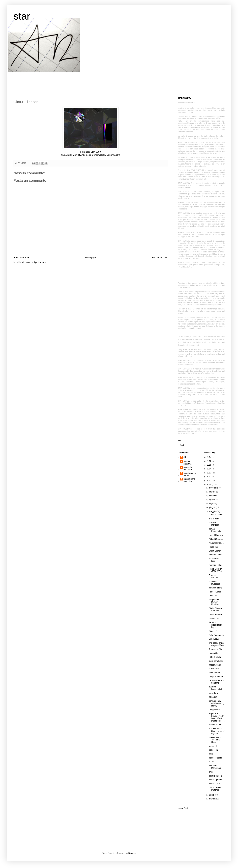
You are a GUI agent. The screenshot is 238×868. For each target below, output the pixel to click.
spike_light (213, 750)
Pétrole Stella (215, 657)
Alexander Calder (216, 543)
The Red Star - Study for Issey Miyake (217, 731)
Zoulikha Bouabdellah (216, 688)
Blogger (132, 853)
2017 (209, 457)
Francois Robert (216, 515)
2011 (209, 481)
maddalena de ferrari (190, 474)
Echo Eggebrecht (216, 635)
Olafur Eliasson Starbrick (215, 610)
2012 (209, 477)
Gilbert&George (216, 539)
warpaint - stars (216, 565)
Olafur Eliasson (215, 615)
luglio (212, 504)
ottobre (213, 492)
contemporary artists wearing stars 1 (216, 703)
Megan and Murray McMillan (214, 602)
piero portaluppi (216, 661)
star (22, 16)
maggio (213, 511)
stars (211, 754)
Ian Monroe (214, 619)
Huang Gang (214, 653)
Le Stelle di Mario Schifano (216, 682)
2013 (209, 473)
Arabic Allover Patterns (215, 789)
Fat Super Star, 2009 (91, 152)
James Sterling (215, 588)
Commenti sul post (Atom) (34, 262)
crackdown (213, 693)
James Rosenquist (215, 530)
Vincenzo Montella (214, 524)
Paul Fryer (213, 547)
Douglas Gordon (216, 677)
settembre (214, 496)
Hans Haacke (215, 592)
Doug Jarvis (214, 639)
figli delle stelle (215, 758)
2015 (209, 465)
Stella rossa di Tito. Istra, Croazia (215, 740)
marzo (212, 799)
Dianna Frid (214, 631)
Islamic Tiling (214, 784)
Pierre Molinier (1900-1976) (215, 570)
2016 (209, 461)
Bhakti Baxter (215, 551)
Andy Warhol (214, 673)
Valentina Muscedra (214, 583)
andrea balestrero (188, 463)
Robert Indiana (215, 555)
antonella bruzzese (188, 468)
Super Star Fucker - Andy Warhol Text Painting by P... (217, 717)
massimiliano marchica (189, 480)
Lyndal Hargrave (216, 535)
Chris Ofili (213, 596)
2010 (209, 484)
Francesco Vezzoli (213, 576)
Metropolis (213, 746)
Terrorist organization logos (215, 625)
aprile (212, 795)
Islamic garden (215, 780)
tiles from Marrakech (215, 767)
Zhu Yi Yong (214, 519)
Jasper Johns (215, 665)
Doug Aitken (214, 710)
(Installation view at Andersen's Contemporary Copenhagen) (90, 155)
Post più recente (22, 257)
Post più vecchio (159, 257)
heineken (213, 697)
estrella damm (215, 725)
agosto (212, 500)
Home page (91, 257)
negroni (212, 762)
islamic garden (215, 776)
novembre (214, 488)
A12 (182, 445)
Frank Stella (214, 669)
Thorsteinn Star (216, 649)
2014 (209, 469)
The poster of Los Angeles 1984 (216, 644)
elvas (211, 772)
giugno (212, 507)
